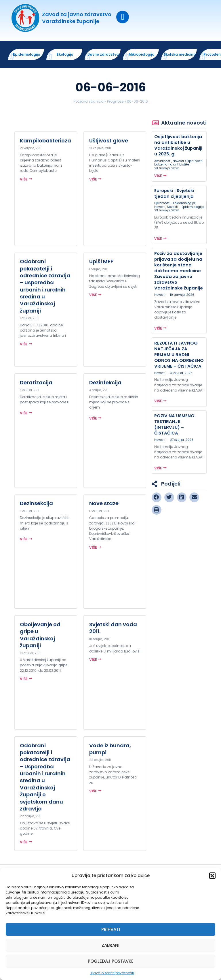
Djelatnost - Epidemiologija (175, 203)
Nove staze (104, 504)
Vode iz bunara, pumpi (110, 749)
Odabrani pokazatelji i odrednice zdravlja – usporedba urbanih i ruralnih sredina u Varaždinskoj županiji (45, 286)
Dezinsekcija (36, 504)
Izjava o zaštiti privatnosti (112, 973)
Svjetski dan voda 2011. (113, 628)
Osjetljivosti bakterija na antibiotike (178, 163)
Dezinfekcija (105, 383)
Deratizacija (36, 383)
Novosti (178, 161)
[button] (212, 876)
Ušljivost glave (109, 141)
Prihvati (111, 929)
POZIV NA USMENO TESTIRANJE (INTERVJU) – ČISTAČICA (174, 425)
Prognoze (115, 102)
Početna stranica (88, 102)
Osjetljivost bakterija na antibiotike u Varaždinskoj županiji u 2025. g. (178, 146)
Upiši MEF (101, 262)
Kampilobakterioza (45, 141)
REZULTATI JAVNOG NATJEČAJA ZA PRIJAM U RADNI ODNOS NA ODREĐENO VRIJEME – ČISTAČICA (179, 355)
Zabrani (110, 945)
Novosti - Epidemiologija (185, 207)
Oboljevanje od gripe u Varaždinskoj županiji (40, 635)
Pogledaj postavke (111, 961)
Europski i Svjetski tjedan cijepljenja (174, 194)
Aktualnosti (163, 161)
